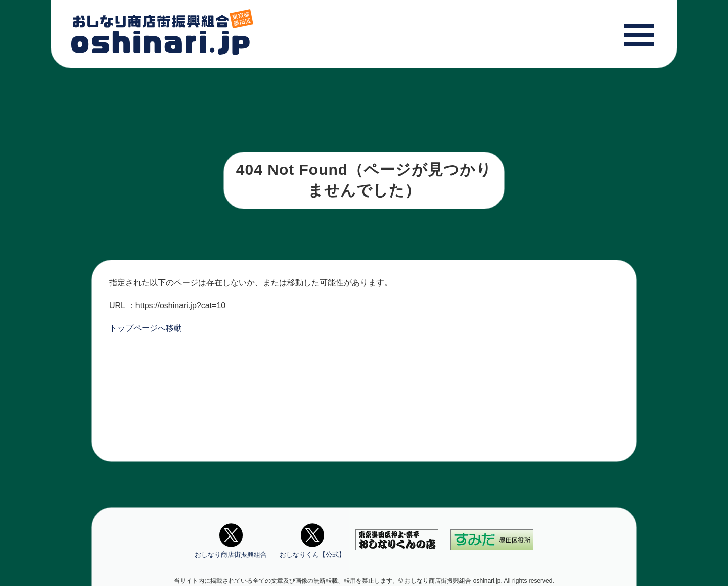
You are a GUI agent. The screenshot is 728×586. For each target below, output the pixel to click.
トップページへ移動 (146, 328)
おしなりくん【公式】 (312, 539)
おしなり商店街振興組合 (231, 539)
